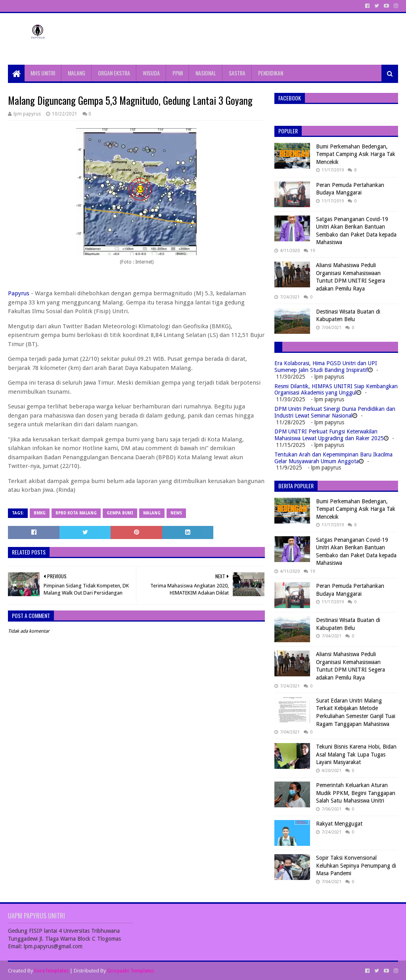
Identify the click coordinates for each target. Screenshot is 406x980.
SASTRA (237, 73)
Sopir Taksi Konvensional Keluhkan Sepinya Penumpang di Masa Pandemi (356, 865)
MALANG (77, 73)
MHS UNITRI (43, 73)
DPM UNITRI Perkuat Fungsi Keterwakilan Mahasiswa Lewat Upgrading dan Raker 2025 (329, 435)
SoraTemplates (51, 971)
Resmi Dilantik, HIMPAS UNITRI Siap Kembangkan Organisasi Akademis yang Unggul (336, 390)
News (176, 513)
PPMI (178, 73)
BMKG (40, 513)
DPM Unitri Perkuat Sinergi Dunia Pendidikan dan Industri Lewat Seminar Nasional (335, 412)
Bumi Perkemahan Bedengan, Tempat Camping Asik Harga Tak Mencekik (356, 154)
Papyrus (19, 293)
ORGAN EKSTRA (114, 73)
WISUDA (151, 73)
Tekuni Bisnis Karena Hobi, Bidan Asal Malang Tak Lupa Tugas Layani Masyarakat (356, 754)
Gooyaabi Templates (131, 971)
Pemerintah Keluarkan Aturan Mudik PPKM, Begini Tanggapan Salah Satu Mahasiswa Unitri (356, 793)
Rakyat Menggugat (339, 824)
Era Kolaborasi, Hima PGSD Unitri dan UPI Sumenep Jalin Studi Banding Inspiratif (326, 367)
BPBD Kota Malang (76, 513)
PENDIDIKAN (271, 73)
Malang (152, 513)
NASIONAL (206, 73)
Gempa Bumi (120, 513)
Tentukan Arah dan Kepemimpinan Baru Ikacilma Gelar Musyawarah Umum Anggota (333, 458)
